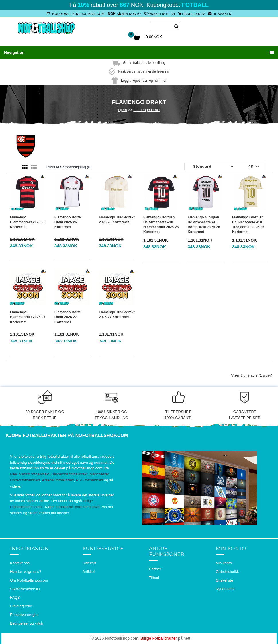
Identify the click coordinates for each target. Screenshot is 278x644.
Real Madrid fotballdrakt (30, 474)
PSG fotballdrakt (90, 480)
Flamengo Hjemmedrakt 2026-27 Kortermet (28, 317)
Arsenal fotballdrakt (58, 480)
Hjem (122, 110)
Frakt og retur (21, 606)
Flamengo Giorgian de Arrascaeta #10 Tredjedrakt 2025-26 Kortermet (248, 225)
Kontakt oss (20, 563)
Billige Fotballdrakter (159, 638)
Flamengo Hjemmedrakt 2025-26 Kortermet (28, 222)
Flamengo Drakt (146, 110)
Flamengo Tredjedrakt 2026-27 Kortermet (117, 315)
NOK (112, 14)
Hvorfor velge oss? (26, 572)
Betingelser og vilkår (27, 623)
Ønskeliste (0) (159, 14)
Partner (155, 569)
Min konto (130, 14)
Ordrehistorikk (227, 572)
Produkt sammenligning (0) (69, 167)
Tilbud (154, 578)
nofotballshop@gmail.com (76, 14)
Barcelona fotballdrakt (70, 474)
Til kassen (220, 14)
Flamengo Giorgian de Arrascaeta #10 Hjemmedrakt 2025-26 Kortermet (161, 225)
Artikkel (89, 572)
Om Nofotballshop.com (29, 580)
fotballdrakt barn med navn (78, 507)
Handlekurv (192, 14)
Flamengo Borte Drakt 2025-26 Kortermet (67, 222)
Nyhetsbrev (225, 589)
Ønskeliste (225, 580)
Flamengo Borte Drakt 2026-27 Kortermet (67, 317)
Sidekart (89, 563)
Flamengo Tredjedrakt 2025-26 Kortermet (117, 220)
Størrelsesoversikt (25, 589)
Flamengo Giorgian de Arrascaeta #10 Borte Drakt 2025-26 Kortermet (204, 225)
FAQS (15, 597)
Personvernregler (24, 615)
